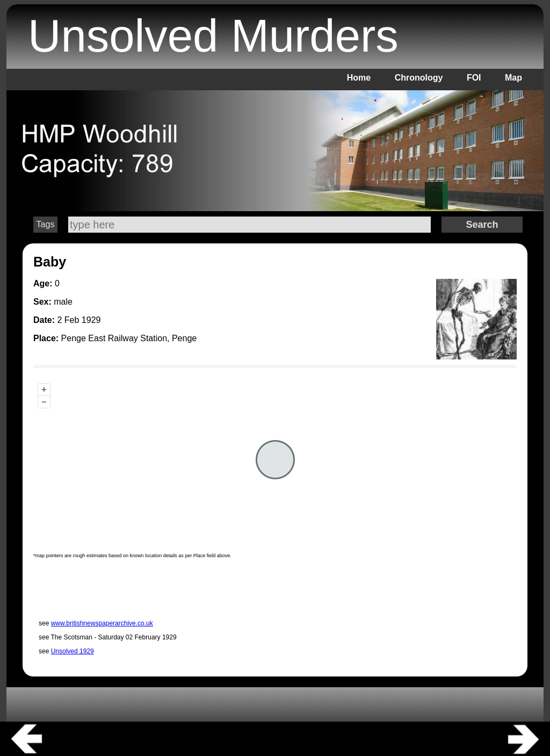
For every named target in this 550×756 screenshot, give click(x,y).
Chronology (419, 78)
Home (359, 78)
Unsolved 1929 (73, 651)
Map (513, 78)
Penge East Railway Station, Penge (129, 338)
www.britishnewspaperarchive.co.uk (102, 623)
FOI (474, 78)
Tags (46, 224)
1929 (91, 320)
